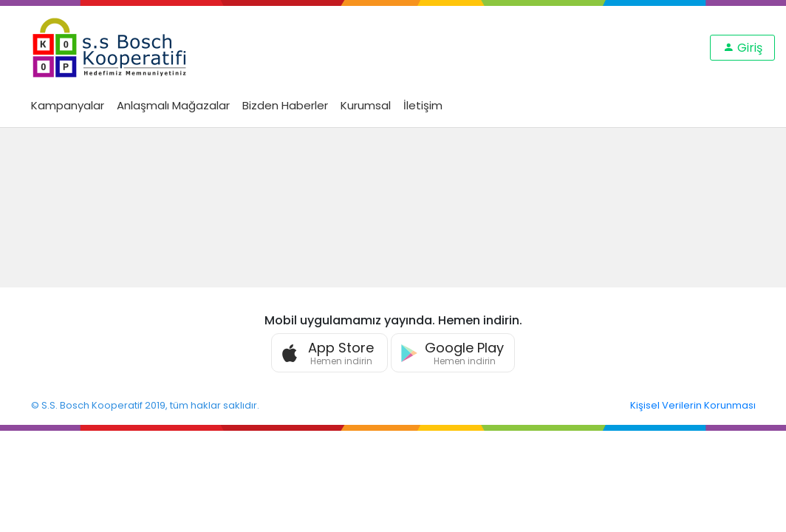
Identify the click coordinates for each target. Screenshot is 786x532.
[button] (329, 353)
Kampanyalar (68, 105)
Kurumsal (366, 105)
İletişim (423, 105)
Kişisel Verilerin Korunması (693, 405)
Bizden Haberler (285, 105)
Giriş (742, 48)
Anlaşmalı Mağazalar (173, 105)
